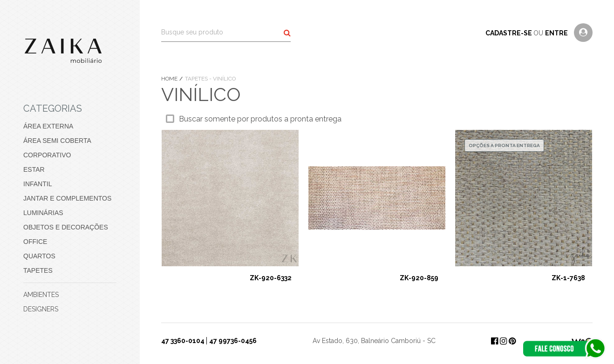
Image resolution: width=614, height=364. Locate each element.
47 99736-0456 (233, 341)
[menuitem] (70, 126)
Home (170, 79)
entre (557, 33)
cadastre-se (509, 33)
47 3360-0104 (183, 341)
